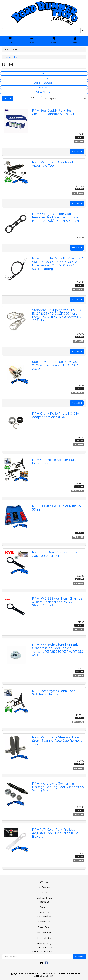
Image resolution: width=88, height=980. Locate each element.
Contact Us (44, 913)
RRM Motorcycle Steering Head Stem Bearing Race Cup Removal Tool (58, 741)
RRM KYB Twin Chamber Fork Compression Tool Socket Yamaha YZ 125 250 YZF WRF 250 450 (58, 650)
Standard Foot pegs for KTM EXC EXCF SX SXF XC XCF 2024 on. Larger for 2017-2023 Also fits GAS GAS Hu (58, 315)
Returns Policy (44, 933)
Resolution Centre (44, 898)
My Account (44, 887)
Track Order (44, 893)
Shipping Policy (44, 944)
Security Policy (44, 938)
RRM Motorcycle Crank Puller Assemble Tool (54, 164)
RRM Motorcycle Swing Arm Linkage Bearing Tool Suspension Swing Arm (58, 787)
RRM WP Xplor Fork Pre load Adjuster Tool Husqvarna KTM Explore (55, 833)
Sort (33, 97)
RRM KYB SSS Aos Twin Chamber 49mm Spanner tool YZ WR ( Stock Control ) (58, 602)
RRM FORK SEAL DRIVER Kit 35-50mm (57, 508)
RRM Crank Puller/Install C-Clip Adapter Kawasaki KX (56, 415)
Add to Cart (77, 152)
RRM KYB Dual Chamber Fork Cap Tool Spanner (55, 554)
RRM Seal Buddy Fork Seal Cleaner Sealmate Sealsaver (53, 112)
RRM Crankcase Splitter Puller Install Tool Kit (55, 461)
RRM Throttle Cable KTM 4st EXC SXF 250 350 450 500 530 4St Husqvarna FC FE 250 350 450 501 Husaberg (57, 263)
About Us (44, 907)
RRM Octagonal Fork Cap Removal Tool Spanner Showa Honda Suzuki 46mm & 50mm (56, 217)
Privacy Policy (44, 927)
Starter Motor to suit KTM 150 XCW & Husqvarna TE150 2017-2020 (55, 365)
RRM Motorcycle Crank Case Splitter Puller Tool (54, 693)
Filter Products (12, 50)
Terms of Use (44, 922)
